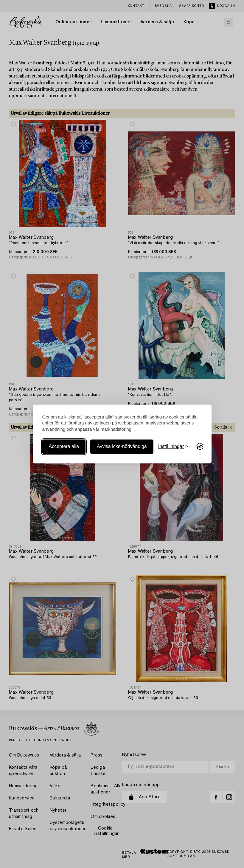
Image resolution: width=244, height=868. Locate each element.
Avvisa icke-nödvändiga (122, 446)
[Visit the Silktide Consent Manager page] (200, 447)
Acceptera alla (64, 446)
